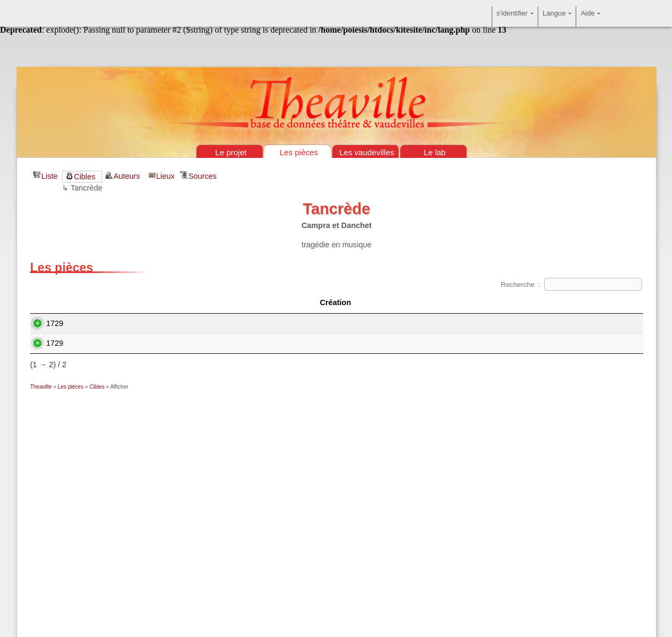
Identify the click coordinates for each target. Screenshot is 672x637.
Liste (49, 176)
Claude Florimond (356, 343)
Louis (451, 343)
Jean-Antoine (471, 323)
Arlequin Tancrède (131, 323)
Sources (203, 176)
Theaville (41, 387)
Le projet (231, 152)
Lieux (165, 176)
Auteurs (128, 176)
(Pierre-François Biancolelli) (358, 323)
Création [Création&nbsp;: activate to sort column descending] (63, 302)
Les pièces (299, 152)
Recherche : (571, 285)
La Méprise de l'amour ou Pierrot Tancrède (173, 343)
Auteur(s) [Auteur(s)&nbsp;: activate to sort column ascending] (464, 302)
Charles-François (526, 343)
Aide (590, 17)
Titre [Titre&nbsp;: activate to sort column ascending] (191, 302)
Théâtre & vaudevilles (336, 54)
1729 (44, 323)
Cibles (85, 177)
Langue (557, 17)
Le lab (435, 152)
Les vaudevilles (367, 152)
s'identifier (515, 17)
